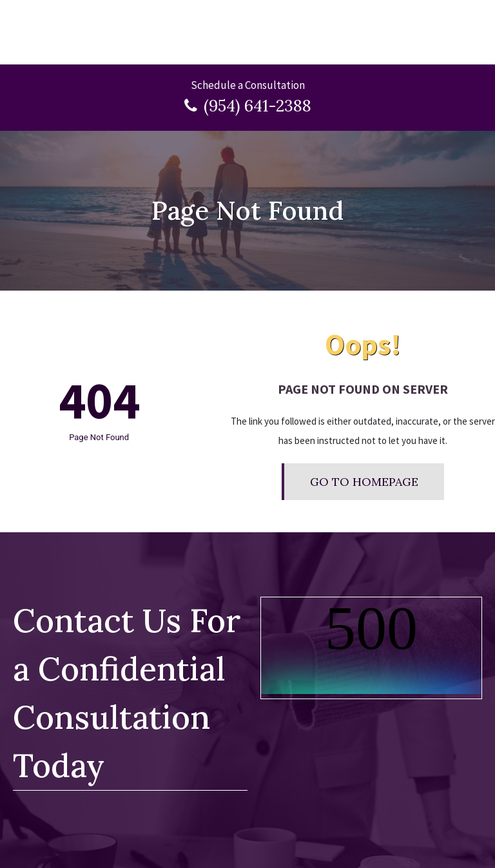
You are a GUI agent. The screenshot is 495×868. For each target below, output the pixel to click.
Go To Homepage (364, 482)
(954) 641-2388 (257, 106)
